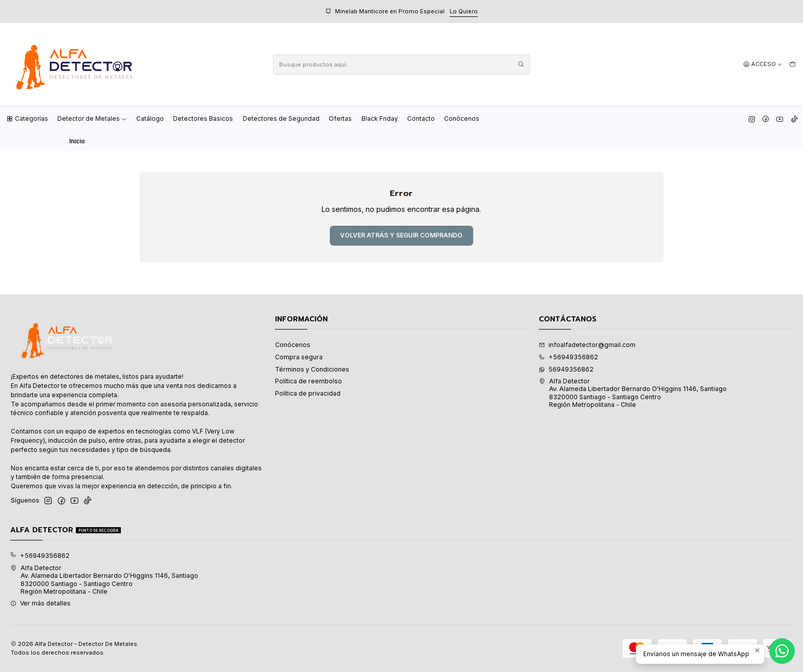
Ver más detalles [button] (40, 603)
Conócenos (462, 118)
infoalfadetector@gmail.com (587, 345)
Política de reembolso (309, 381)
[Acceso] (763, 64)
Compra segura (299, 357)
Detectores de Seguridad (281, 118)
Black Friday (380, 118)
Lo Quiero (464, 11)
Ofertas (340, 118)
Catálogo (150, 118)
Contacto (421, 118)
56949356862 (566, 369)
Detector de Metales (92, 118)
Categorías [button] (27, 118)
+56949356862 (568, 357)
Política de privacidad (308, 393)
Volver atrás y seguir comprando (401, 235)
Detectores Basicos (203, 118)
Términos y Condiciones (312, 369)
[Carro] (792, 64)
